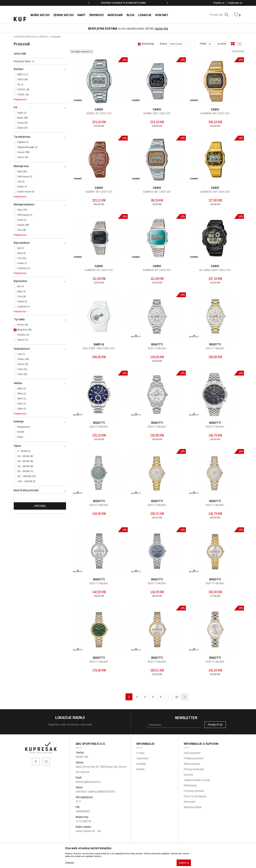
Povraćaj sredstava (194, 791)
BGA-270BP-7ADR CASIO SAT (99, 348)
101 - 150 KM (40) (25, 456)
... (169, 697)
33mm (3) (22, 404)
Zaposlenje (142, 758)
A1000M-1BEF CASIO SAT (157, 113)
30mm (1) (22, 399)
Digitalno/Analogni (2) (27, 147)
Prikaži (203, 44)
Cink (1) (21, 182)
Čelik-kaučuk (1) (25, 177)
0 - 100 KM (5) (24, 451)
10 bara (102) (23, 359)
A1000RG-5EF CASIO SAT (99, 192)
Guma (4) (22, 220)
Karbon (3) (22, 187)
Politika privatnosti (194, 758)
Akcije (20, 437)
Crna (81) (22, 258)
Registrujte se (235, 3)
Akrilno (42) (23, 325)
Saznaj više (161, 28)
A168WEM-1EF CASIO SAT (99, 270)
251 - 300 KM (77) (25, 471)
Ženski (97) (22, 128)
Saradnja (141, 764)
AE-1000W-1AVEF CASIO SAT (215, 270)
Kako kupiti (190, 802)
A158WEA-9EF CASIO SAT (157, 192)
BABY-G (99, 344)
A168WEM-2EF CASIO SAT (157, 270)
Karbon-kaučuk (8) (26, 192)
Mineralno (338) (24, 330)
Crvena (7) (22, 263)
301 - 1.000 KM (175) (26, 476)
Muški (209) (23, 118)
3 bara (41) (22, 369)
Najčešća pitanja (193, 807)
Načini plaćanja (192, 764)
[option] (128, 3)
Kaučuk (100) (23, 225)
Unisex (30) (22, 123)
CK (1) (20, 85)
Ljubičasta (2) (24, 268)
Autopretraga (148, 44)
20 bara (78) (23, 364)
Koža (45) (22, 230)
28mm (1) (22, 394)
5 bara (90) (22, 374)
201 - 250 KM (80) (25, 466)
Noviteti (21, 432)
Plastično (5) (23, 335)
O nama (140, 753)
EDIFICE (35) (23, 90)
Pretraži (40, 506)
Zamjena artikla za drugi (197, 780)
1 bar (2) (21, 354)
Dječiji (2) (22, 113)
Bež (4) (20, 248)
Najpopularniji (24, 427)
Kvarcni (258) (23, 152)
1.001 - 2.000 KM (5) (26, 481)
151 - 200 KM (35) (25, 461)
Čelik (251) (22, 172)
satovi (20, 54)
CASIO (99, 109)
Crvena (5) (22, 302)
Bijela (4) (21, 291)
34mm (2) (22, 409)
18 (177, 697)
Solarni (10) (23, 157)
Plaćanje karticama (194, 769)
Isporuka (188, 775)
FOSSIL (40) (23, 95)
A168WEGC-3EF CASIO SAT (215, 192)
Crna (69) (22, 296)
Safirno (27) (23, 340)
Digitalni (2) (23, 142)
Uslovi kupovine (192, 753)
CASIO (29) (22, 79)
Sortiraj (163, 44)
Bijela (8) (21, 253)
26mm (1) (22, 389)
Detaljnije (69, 863)
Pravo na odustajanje (195, 796)
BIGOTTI (157, 344)
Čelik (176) (22, 210)
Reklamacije (190, 785)
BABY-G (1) (23, 74)
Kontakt (140, 769)
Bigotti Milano (157, 348)
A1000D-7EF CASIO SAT (99, 113)
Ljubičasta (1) (24, 307)
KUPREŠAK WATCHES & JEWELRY (31, 37)
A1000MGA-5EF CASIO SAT (215, 113)
